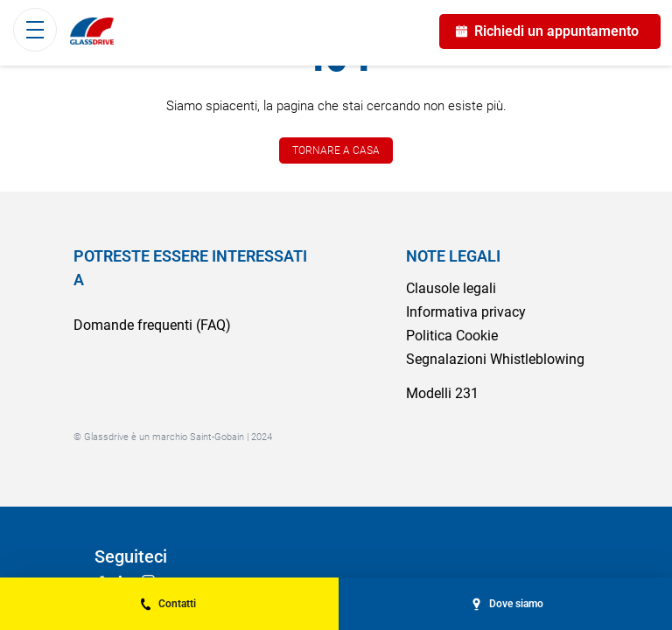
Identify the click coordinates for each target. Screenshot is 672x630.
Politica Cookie (452, 336)
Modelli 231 (442, 393)
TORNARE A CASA (336, 150)
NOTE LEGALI (453, 256)
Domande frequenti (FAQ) (152, 325)
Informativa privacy (466, 312)
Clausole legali (451, 288)
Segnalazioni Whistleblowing (495, 359)
